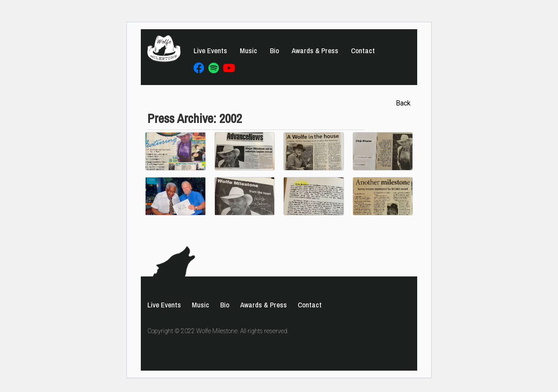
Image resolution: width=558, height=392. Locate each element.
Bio (274, 51)
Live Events (210, 51)
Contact (363, 51)
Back (403, 103)
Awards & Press (315, 51)
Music (248, 51)
